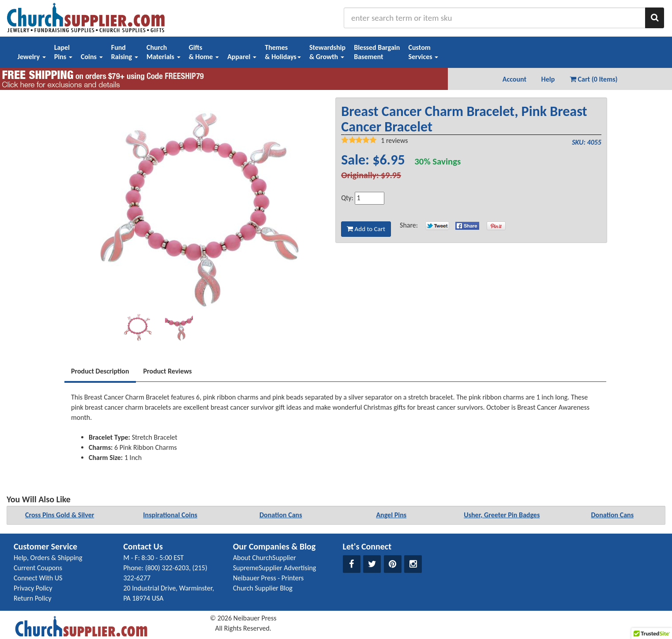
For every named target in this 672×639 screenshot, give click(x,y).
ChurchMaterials (163, 52)
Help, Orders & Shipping (48, 558)
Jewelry (32, 57)
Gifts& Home (204, 52)
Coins (92, 57)
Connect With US (38, 578)
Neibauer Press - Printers (268, 578)
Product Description (100, 371)
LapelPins (63, 52)
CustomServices (423, 52)
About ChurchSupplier (265, 558)
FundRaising (125, 52)
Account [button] (514, 79)
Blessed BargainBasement (377, 52)
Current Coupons (38, 568)
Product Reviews (168, 371)
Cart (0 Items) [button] (594, 79)
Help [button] (548, 79)
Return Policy (32, 598)
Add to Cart (366, 229)
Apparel (242, 57)
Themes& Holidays (283, 52)
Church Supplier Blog (263, 588)
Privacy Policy (33, 588)
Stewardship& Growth (327, 52)
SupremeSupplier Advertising (274, 568)
